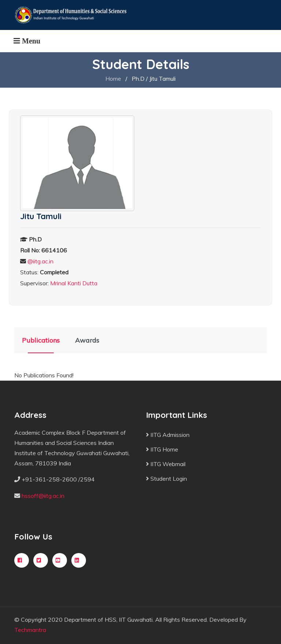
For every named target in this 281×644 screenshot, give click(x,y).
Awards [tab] (87, 340)
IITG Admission (168, 435)
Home (113, 79)
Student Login (166, 479)
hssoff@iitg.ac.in (43, 496)
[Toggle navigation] (27, 41)
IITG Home (162, 449)
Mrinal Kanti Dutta (74, 283)
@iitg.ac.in (40, 261)
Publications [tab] (41, 340)
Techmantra (30, 630)
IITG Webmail (166, 464)
